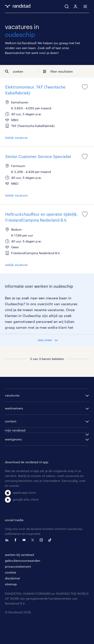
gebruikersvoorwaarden (23, 560)
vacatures (12, 395)
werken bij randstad (19, 555)
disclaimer (13, 578)
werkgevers (13, 439)
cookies (11, 572)
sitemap (11, 584)
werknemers (14, 408)
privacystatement (18, 566)
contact (11, 421)
